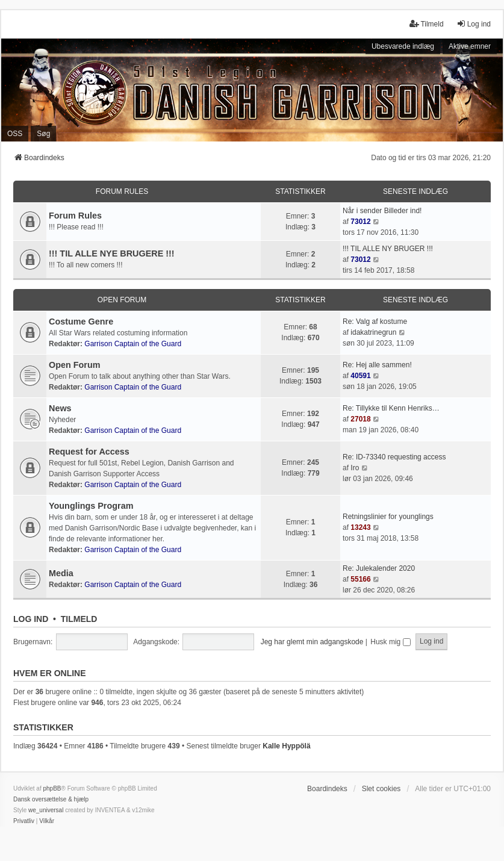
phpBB (52, 788)
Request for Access (89, 452)
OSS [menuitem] (15, 134)
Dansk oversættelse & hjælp (51, 799)
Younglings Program (91, 506)
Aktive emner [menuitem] (470, 46)
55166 (360, 579)
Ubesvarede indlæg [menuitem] (403, 46)
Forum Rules (122, 191)
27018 (360, 419)
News (60, 408)
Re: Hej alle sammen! (377, 365)
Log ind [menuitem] (474, 24)
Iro (355, 468)
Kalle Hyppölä (286, 746)
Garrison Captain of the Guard (133, 344)
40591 (360, 376)
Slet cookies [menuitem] (381, 789)
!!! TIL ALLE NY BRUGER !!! (388, 249)
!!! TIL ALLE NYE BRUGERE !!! (112, 253)
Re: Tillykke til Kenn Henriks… (391, 408)
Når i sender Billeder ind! (382, 211)
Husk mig (390, 642)
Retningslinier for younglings (388, 517)
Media (61, 573)
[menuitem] (24, 821)
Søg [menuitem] (43, 134)
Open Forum (122, 300)
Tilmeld (79, 619)
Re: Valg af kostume (375, 322)
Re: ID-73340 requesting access (394, 457)
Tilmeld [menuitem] (426, 24)
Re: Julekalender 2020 (379, 568)
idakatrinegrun (373, 332)
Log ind (31, 619)
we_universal (46, 810)
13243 (360, 527)
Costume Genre (81, 322)
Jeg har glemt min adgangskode (312, 642)
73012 (360, 222)
